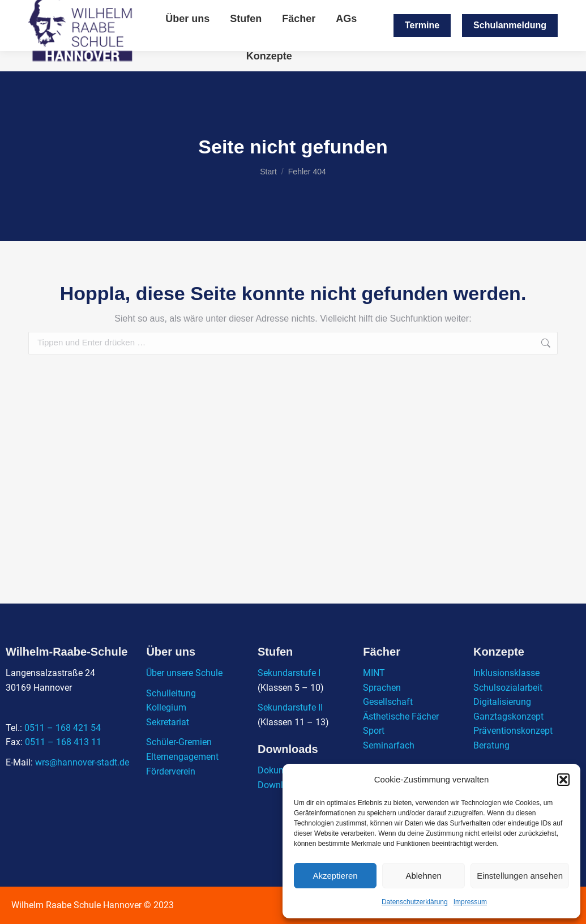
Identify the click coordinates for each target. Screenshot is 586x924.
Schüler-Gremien (179, 742)
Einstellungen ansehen (520, 876)
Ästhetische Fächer (401, 716)
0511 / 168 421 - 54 (457, 10)
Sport (374, 731)
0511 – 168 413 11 (63, 742)
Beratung (491, 745)
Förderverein (171, 771)
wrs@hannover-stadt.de (361, 10)
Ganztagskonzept (508, 716)
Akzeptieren (335, 876)
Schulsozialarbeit (508, 688)
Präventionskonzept (513, 731)
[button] (563, 780)
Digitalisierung (502, 702)
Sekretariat (168, 722)
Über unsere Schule (184, 673)
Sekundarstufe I (289, 673)
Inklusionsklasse (506, 673)
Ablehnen (423, 876)
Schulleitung (171, 693)
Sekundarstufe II (290, 707)
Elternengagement (182, 757)
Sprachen (382, 688)
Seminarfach (389, 745)
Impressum (470, 902)
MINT (374, 673)
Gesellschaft (388, 702)
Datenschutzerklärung (415, 902)
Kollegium (166, 707)
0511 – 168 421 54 (63, 728)
